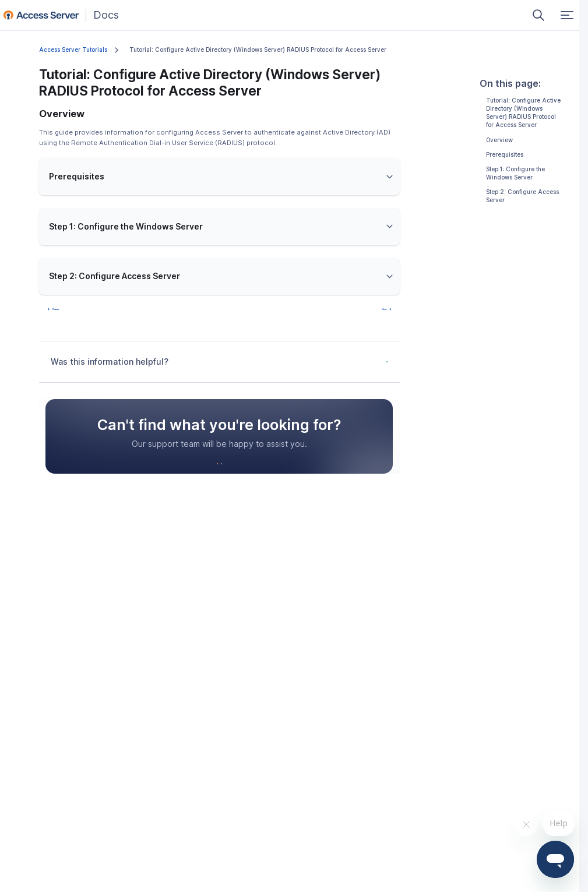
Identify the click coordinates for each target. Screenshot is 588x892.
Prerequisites (505, 155)
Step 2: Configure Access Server (522, 196)
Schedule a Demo (254, 484)
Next (373, 312)
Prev (66, 312)
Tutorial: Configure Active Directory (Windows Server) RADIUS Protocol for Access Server (523, 113)
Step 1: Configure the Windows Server (515, 173)
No (373, 371)
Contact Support (182, 484)
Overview (499, 140)
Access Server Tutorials (73, 50)
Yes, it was (330, 371)
